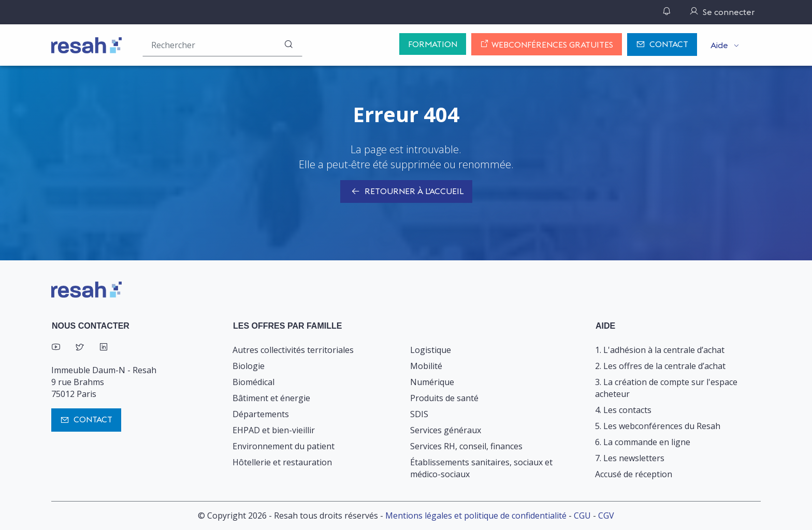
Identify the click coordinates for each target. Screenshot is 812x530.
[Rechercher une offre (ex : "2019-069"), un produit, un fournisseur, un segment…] (222, 45)
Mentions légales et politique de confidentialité (476, 516)
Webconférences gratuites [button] (547, 45)
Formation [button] (433, 44)
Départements (261, 414)
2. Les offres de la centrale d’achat (660, 366)
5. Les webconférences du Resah (658, 426)
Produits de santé (444, 398)
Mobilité (426, 366)
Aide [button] (719, 45)
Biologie (249, 366)
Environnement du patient (284, 446)
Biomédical (253, 382)
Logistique (431, 350)
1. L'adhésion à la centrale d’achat (660, 350)
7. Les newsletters (630, 458)
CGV (606, 516)
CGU (582, 516)
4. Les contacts (623, 410)
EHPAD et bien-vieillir (274, 430)
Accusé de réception (634, 474)
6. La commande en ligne (643, 442)
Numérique (432, 382)
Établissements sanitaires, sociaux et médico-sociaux (481, 468)
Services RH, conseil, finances (466, 446)
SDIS (419, 414)
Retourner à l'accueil (406, 192)
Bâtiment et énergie (271, 398)
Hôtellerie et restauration (282, 462)
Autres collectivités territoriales (293, 350)
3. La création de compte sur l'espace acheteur (666, 388)
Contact (662, 45)
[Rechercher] (288, 45)
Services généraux (446, 430)
